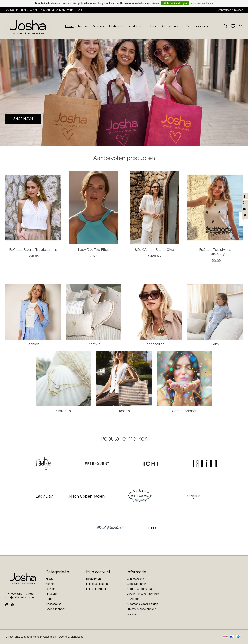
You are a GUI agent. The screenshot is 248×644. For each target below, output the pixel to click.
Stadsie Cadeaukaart (140, 589)
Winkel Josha (135, 579)
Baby (215, 344)
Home (69, 26)
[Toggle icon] (225, 26)
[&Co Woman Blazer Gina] (154, 207)
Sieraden (63, 411)
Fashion (33, 344)
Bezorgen (133, 599)
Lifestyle (94, 344)
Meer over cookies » (202, 3)
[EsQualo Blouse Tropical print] (33, 207)
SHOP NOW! (24, 118)
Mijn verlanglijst (96, 589)
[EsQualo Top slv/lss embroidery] (215, 207)
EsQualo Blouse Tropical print (33, 249)
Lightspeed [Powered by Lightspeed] (77, 637)
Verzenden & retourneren (143, 594)
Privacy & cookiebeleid (141, 609)
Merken (50, 584)
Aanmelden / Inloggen (231, 10)
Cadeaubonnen (197, 26)
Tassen (124, 411)
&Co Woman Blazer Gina (154, 249)
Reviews (132, 614)
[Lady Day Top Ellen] (94, 207)
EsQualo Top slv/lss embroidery (215, 251)
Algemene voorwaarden (142, 604)
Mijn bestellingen (97, 584)
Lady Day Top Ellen (94, 249)
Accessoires (154, 344)
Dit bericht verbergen (175, 3)
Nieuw (83, 26)
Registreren (93, 579)
